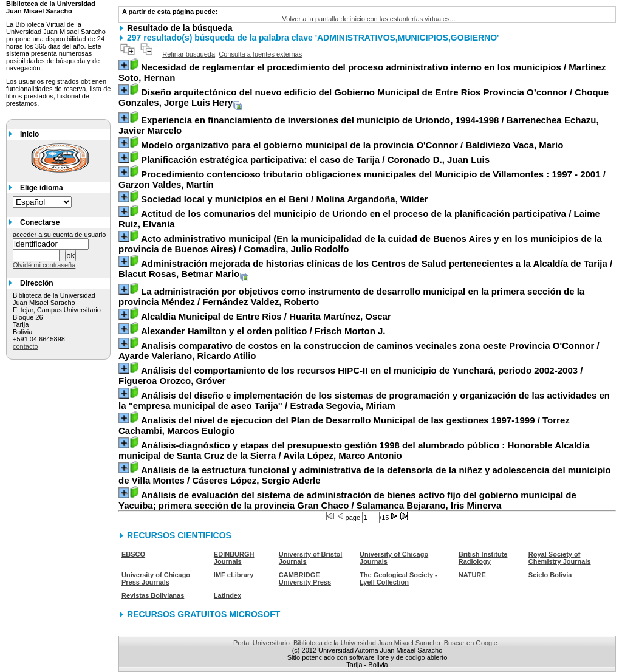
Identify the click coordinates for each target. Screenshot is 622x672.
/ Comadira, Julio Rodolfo (360, 244)
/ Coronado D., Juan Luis (315, 159)
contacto (26, 346)
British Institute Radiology (483, 558)
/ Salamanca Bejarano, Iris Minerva (347, 500)
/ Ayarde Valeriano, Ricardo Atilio (359, 351)
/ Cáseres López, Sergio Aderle (365, 475)
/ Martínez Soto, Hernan (362, 72)
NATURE (472, 575)
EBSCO (133, 554)
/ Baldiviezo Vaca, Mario (352, 145)
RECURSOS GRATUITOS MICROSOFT (203, 614)
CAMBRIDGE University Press (305, 578)
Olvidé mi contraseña (44, 265)
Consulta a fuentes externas (260, 54)
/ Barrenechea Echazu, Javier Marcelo (359, 125)
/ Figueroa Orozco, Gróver (350, 375)
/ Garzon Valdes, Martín (362, 179)
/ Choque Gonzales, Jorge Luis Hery (364, 97)
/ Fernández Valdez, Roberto (351, 297)
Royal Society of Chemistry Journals (560, 558)
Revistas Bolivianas (153, 595)
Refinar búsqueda (189, 54)
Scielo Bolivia (550, 575)
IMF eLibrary (234, 575)
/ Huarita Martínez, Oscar (266, 316)
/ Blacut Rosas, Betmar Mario (365, 269)
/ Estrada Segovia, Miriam (364, 400)
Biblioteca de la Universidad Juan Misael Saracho (367, 643)
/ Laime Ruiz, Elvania (359, 219)
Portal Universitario (261, 643)
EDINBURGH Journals (234, 558)
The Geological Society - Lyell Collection (398, 578)
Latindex (227, 595)
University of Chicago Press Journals (156, 578)
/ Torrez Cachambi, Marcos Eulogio (344, 425)
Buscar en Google (471, 643)
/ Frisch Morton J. (263, 331)
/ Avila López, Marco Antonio (354, 450)
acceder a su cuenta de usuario (60, 235)
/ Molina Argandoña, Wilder (285, 199)
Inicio (29, 134)
